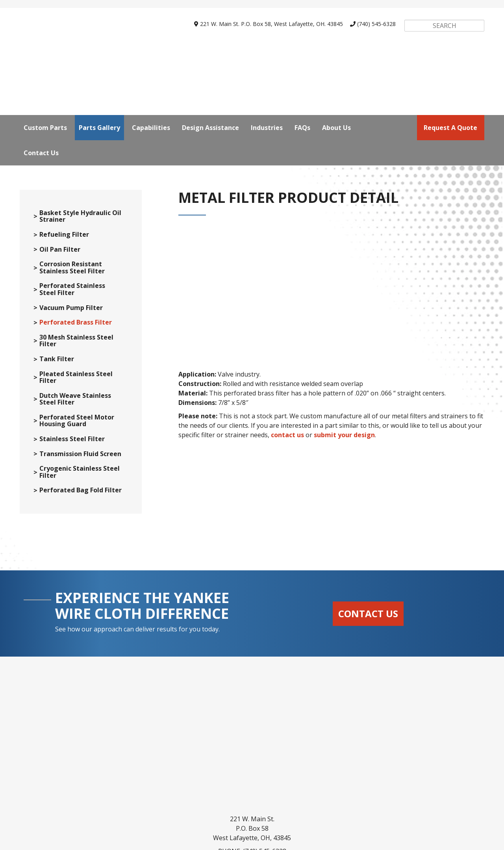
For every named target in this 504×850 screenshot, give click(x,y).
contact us (287, 403)
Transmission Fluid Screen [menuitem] (80, 457)
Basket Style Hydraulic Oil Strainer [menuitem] (80, 220)
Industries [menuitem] (267, 56)
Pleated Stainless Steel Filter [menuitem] (76, 381)
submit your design (344, 403)
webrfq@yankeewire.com (263, 781)
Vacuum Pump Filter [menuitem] (71, 311)
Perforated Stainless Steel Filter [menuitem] (72, 292)
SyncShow (331, 839)
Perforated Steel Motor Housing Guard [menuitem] (77, 424)
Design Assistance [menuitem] (210, 56)
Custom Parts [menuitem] (45, 56)
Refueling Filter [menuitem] (64, 238)
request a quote (450, 56)
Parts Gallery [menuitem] (99, 56)
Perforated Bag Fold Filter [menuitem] (81, 494)
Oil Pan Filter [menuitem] (60, 253)
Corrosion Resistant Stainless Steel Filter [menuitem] (72, 271)
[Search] (444, 26)
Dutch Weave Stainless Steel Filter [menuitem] (75, 402)
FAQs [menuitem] (302, 56)
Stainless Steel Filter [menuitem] (72, 442)
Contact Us (368, 617)
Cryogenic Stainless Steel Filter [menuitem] (80, 475)
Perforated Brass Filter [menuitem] (76, 326)
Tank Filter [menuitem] (57, 362)
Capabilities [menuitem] (151, 56)
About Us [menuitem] (336, 56)
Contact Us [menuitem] (41, 81)
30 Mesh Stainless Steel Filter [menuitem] (76, 344)
